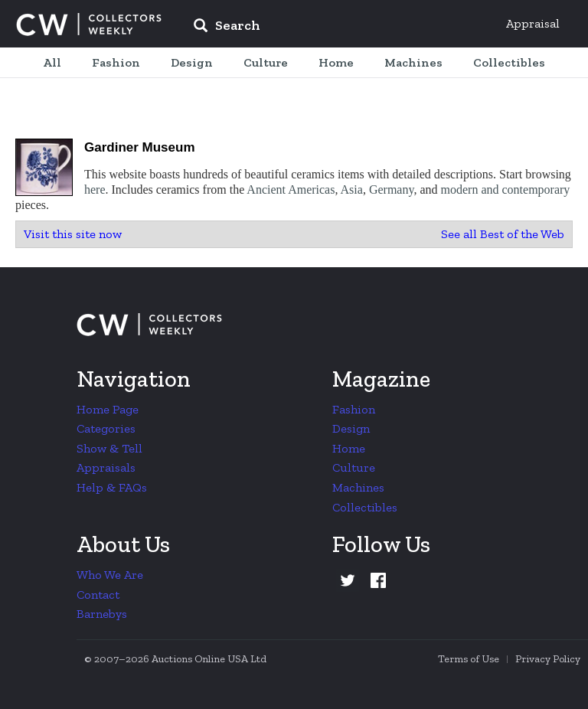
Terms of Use (469, 659)
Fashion (354, 409)
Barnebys (102, 614)
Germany (392, 190)
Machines (358, 487)
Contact (98, 595)
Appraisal (533, 23)
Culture (354, 467)
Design (351, 428)
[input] (338, 28)
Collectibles (365, 507)
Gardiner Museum (140, 147)
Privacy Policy (548, 659)
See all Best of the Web (503, 234)
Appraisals (106, 467)
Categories (106, 428)
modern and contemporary (506, 190)
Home (349, 448)
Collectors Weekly (89, 25)
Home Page (108, 409)
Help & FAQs (112, 487)
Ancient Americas (291, 190)
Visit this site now (73, 234)
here (95, 190)
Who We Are (110, 575)
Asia (352, 190)
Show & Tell (109, 448)
